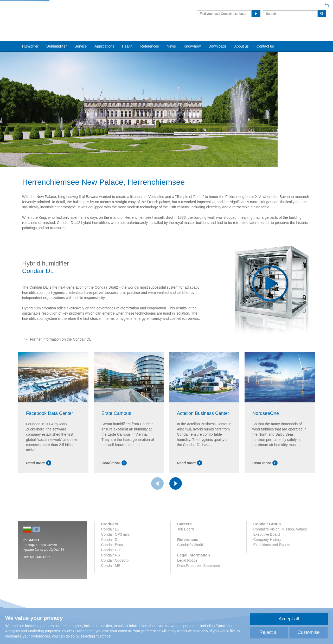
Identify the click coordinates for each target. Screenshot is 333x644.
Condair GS (111, 563)
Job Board (185, 542)
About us (242, 37)
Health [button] (127, 37)
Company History (267, 553)
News (171, 37)
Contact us (265, 37)
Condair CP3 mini (116, 548)
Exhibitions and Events (272, 558)
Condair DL (110, 553)
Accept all (289, 619)
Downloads (217, 37)
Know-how (192, 37)
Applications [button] (104, 37)
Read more (39, 476)
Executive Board (266, 548)
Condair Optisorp (115, 574)
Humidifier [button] (30, 37)
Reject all (269, 632)
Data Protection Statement (198, 579)
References (150, 37)
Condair (48, 12)
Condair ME (111, 579)
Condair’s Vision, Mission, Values (280, 542)
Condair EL (110, 542)
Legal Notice (187, 574)
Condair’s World (190, 558)
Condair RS (111, 568)
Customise (308, 632)
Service (81, 37)
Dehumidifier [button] (57, 37)
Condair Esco (112, 558)
